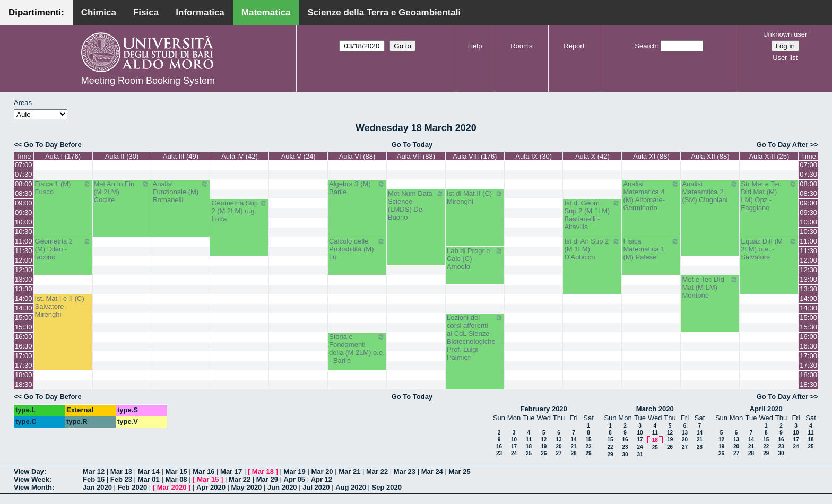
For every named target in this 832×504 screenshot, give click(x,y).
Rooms (521, 46)
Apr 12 (322, 479)
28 (573, 453)
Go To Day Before (53, 145)
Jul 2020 (316, 487)
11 (529, 440)
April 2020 (766, 409)
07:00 (24, 165)
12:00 (24, 260)
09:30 (24, 212)
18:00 (24, 375)
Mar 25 (459, 471)
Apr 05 (294, 479)
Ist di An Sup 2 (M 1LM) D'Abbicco (592, 249)
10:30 (24, 232)
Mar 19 (295, 471)
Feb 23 (121, 479)
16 (499, 446)
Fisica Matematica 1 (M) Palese (651, 249)
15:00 (24, 318)
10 (514, 440)
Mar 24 (432, 471)
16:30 (24, 346)
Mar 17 (231, 471)
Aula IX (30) (534, 156)
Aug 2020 (351, 487)
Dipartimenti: (36, 12)
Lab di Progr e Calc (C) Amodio (475, 259)
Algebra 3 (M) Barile (357, 188)
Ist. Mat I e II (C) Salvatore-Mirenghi (60, 306)
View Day (29, 471)
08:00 (24, 184)
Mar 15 (176, 471)
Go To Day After (783, 145)
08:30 (24, 193)
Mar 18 (263, 471)
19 (544, 446)
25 (529, 453)
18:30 (24, 384)
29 (588, 453)
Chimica (99, 12)
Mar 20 (322, 471)
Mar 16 (203, 471)
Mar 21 (349, 471)
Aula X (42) (592, 156)
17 (514, 446)
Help (475, 46)
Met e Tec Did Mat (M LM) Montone (710, 287)
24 (514, 453)
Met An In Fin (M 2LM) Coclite (122, 192)
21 (573, 446)
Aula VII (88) (416, 156)
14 (573, 440)
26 (544, 453)
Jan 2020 (97, 487)
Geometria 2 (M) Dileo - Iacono (63, 249)
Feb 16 (94, 479)
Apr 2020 (211, 487)
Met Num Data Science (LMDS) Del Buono (416, 205)
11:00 (24, 241)
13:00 (24, 279)
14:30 (24, 308)
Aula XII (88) (710, 156)
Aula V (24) (298, 156)
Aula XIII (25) (769, 156)
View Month (33, 487)
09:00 (24, 203)
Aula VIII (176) (475, 156)
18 (529, 446)
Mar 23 (405, 471)
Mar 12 (94, 471)
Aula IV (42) (240, 156)
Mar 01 (149, 479)
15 (588, 440)
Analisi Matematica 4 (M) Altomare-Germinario (651, 196)
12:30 (24, 270)
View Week (32, 479)
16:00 (24, 337)
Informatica (200, 12)
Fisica (146, 12)
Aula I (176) (63, 156)
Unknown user (785, 34)
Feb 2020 (133, 487)
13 (558, 440)
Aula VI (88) (357, 156)
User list (785, 58)
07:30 (24, 174)
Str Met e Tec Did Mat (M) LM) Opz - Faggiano (769, 196)
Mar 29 (267, 479)
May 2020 (247, 487)
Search (645, 46)
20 (558, 446)
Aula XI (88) (651, 156)
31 (640, 454)
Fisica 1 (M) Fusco (63, 188)
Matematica (266, 12)
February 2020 (544, 409)
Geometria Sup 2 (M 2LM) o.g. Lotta (239, 211)
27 (558, 453)
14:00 (24, 298)
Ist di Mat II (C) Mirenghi (475, 197)
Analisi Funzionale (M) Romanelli (180, 192)
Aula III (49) (181, 156)
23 (499, 453)
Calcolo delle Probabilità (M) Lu (357, 249)
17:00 (24, 356)
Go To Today (412, 145)
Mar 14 (149, 471)
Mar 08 (176, 479)
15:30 (24, 327)
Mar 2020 (172, 487)
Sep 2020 (387, 487)
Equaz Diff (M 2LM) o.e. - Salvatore (769, 249)
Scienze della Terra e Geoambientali (384, 12)
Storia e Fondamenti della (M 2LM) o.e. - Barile (357, 349)
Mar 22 (377, 471)
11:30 (24, 251)
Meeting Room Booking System (148, 81)
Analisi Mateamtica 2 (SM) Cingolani (710, 192)
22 (588, 446)
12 (544, 440)
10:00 (24, 222)
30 (625, 454)
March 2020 (655, 409)
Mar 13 (121, 471)
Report (574, 46)
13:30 (24, 289)
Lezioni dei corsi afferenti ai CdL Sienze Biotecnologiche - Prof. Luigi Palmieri (475, 337)
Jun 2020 (282, 487)
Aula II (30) (122, 156)
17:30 (24, 365)
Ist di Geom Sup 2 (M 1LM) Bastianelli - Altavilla (592, 215)
